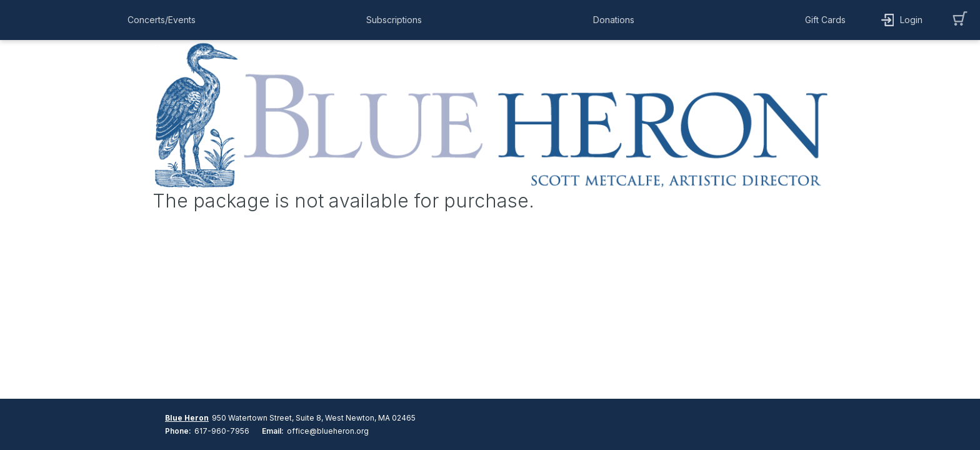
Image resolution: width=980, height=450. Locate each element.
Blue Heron (187, 418)
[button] (165, 20)
